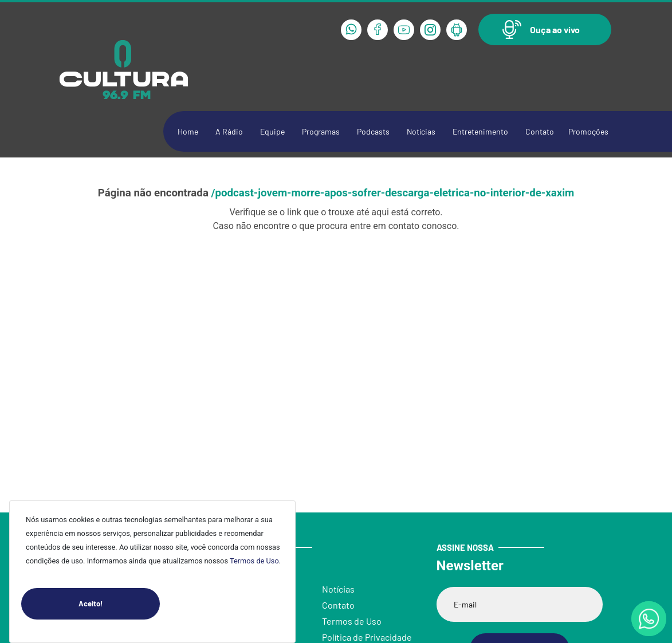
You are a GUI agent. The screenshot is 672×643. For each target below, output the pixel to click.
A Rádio (229, 131)
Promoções (588, 131)
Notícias (421, 131)
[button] (545, 29)
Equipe (272, 131)
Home (188, 131)
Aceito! (119, 604)
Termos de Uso (254, 561)
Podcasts (373, 131)
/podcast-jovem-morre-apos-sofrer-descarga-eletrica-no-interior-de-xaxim (393, 193)
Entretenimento (480, 131)
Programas (321, 131)
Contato (540, 131)
